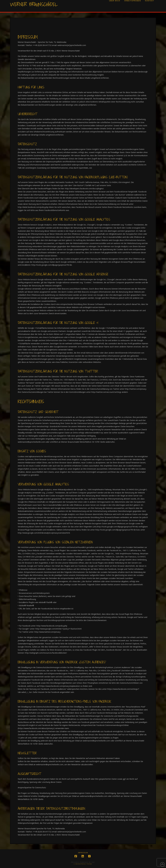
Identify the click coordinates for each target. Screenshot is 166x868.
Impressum (83, 853)
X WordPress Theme (83, 864)
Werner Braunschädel (34, 4)
